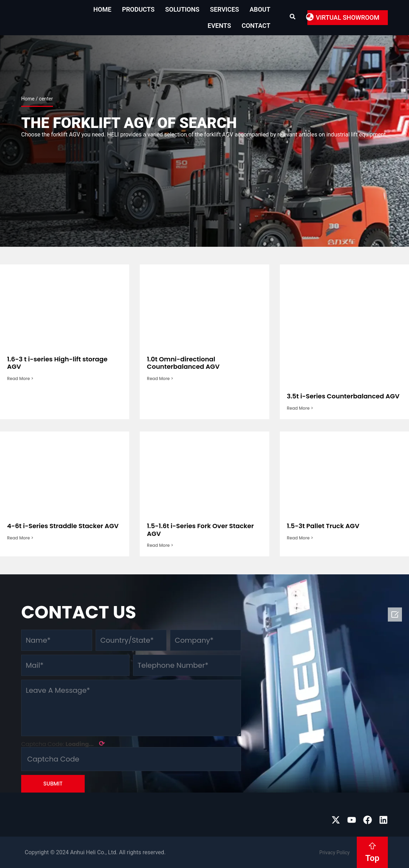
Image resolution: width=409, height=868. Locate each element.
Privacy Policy (335, 852)
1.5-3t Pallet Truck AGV (323, 526)
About (260, 9)
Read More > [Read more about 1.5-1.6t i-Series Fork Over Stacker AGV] (160, 545)
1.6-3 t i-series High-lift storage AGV (57, 363)
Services (224, 9)
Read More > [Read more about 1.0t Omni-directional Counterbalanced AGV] (160, 378)
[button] (310, 17)
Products (138, 9)
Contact (256, 26)
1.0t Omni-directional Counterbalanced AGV (183, 363)
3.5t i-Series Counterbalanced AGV (343, 396)
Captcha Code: (63, 744)
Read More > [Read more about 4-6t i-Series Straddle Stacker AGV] (20, 538)
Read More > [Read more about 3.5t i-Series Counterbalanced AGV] (300, 408)
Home (103, 9)
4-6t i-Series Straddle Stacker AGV (63, 526)
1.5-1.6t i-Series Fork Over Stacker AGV (200, 530)
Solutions (182, 9)
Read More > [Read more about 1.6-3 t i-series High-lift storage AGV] (20, 378)
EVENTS (219, 26)
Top (372, 858)
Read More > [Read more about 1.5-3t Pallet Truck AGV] (300, 538)
